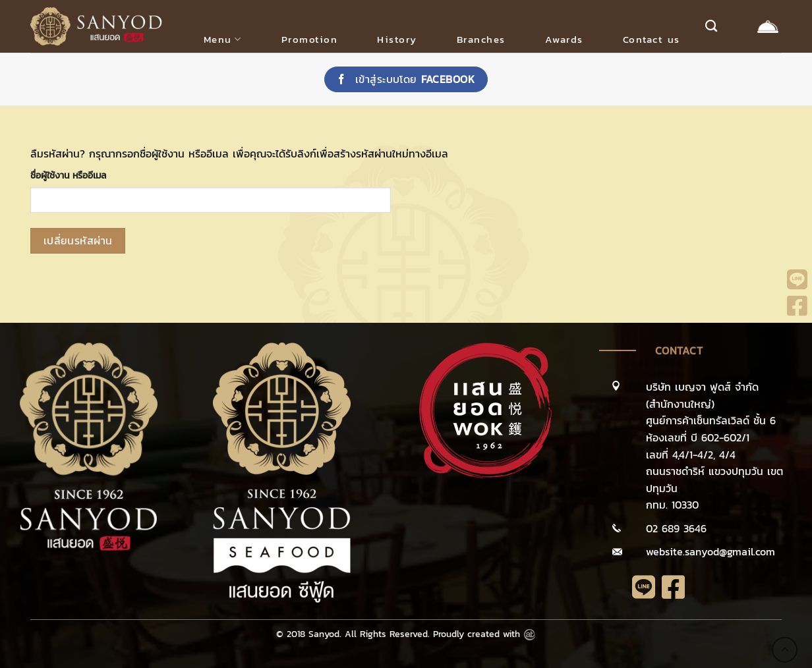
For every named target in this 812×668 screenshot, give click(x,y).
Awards (564, 39)
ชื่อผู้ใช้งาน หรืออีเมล (68, 175)
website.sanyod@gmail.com (710, 551)
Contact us (652, 39)
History (397, 39)
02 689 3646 (676, 528)
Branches (481, 39)
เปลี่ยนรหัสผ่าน (78, 241)
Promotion (310, 39)
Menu (223, 39)
